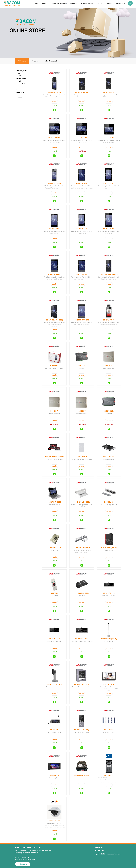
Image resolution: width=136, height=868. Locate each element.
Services (74, 3)
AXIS (19, 76)
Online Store (121, 3)
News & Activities (87, 3)
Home (36, 3)
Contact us (23, 864)
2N (18, 81)
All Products (22, 61)
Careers (100, 3)
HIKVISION (21, 84)
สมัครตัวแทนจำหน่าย (52, 61)
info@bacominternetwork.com (25, 860)
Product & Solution (59, 3)
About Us (45, 3)
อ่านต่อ (54, 102)
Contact (110, 3)
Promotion (35, 61)
